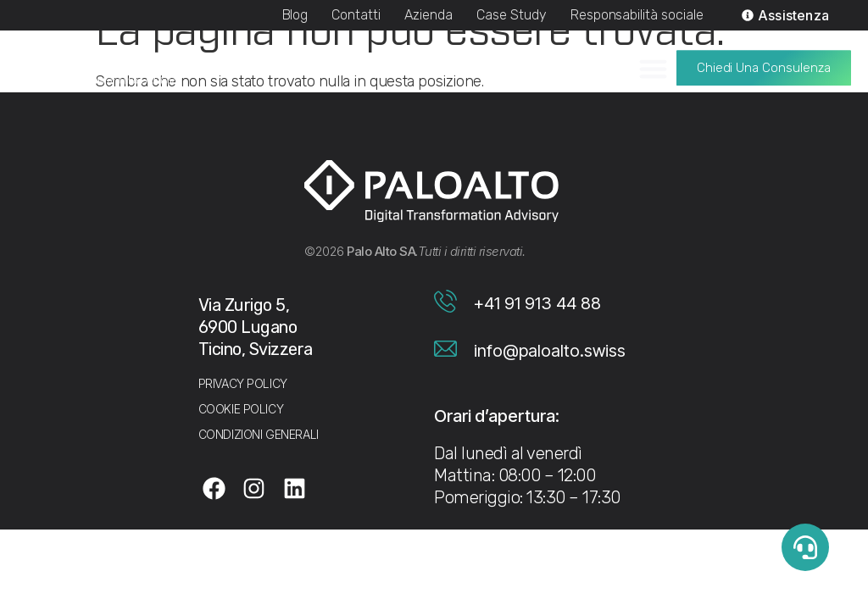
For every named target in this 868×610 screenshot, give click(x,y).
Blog (295, 15)
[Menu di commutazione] (653, 64)
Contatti (356, 15)
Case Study (512, 15)
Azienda (428, 15)
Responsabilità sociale (637, 15)
